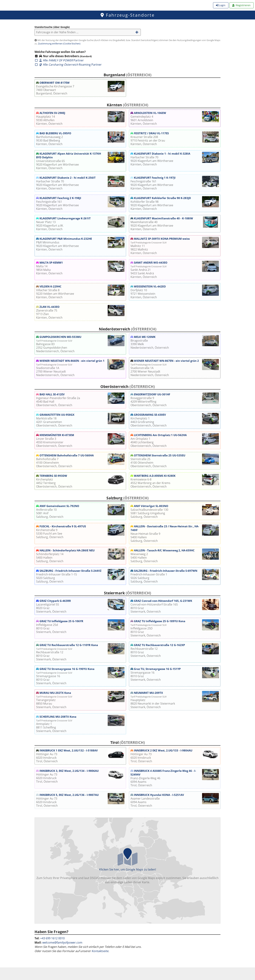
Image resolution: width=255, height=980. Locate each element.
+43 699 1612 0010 (52, 938)
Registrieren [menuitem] (241, 5)
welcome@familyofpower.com (62, 942)
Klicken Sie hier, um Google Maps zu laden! (127, 866)
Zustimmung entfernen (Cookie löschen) (59, 44)
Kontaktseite (100, 951)
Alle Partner (59, 60)
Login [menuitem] (221, 5)
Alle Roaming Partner (68, 65)
